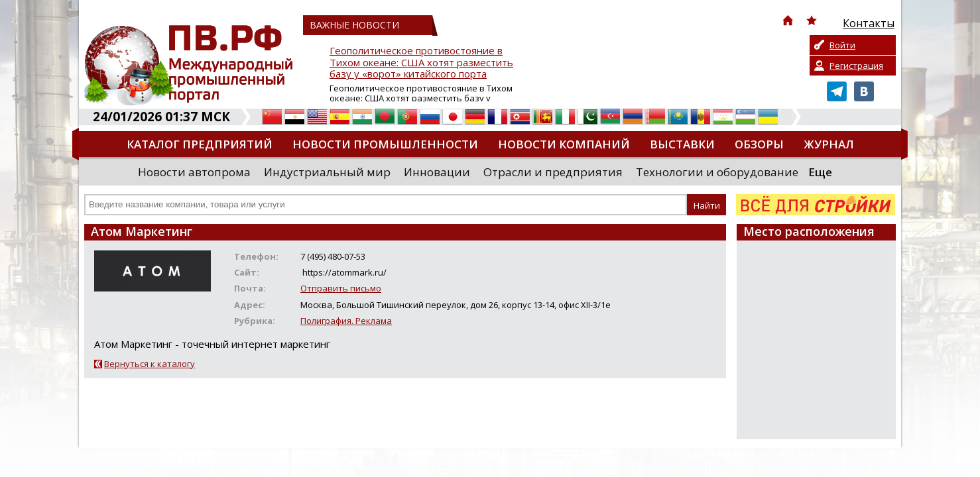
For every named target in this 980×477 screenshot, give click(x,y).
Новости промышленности (385, 144)
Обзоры (759, 144)
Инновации (437, 172)
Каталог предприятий (200, 144)
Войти (842, 45)
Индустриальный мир (327, 172)
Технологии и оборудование (717, 172)
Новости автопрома (194, 172)
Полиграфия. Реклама (346, 321)
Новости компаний (564, 144)
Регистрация (856, 66)
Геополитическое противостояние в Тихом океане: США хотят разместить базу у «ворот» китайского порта (421, 63)
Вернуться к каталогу (150, 364)
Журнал (829, 144)
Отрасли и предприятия (553, 172)
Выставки (682, 144)
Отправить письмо (341, 288)
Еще (820, 172)
